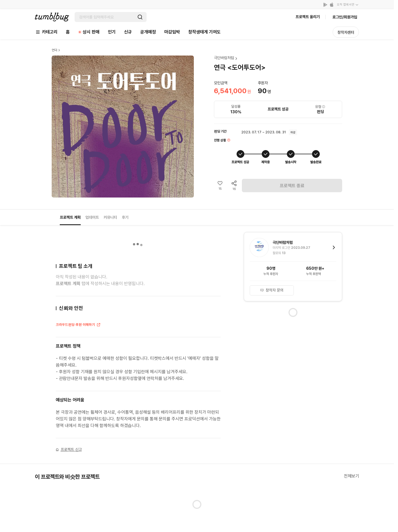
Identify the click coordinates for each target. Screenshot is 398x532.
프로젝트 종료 (292, 186)
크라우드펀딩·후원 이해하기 (78, 325)
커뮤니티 (110, 217)
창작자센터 (346, 32)
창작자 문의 (272, 290)
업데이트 (92, 217)
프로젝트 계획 (70, 217)
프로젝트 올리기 (308, 17)
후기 (125, 217)
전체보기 (351, 476)
